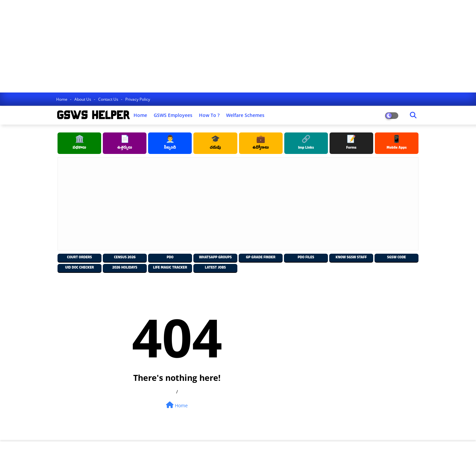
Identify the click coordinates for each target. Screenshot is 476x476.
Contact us (109, 99)
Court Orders (79, 258)
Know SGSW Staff (351, 258)
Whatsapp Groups (215, 258)
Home (62, 99)
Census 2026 (125, 258)
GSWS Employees (173, 115)
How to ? (209, 115)
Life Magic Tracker (170, 268)
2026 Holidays (125, 268)
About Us (83, 99)
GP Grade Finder (261, 258)
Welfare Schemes (245, 115)
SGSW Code (397, 258)
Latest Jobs (216, 268)
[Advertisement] (198, 46)
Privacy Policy (138, 99)
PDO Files (306, 258)
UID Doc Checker (79, 268)
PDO (170, 258)
